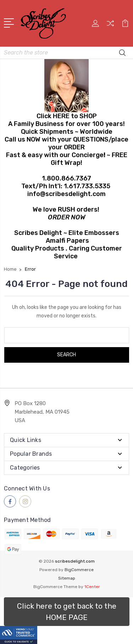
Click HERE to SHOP (67, 116)
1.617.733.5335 (87, 186)
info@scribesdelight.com (66, 194)
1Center (92, 587)
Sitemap (67, 578)
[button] (67, 612)
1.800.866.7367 (66, 178)
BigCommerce (79, 570)
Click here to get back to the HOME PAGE (67, 612)
